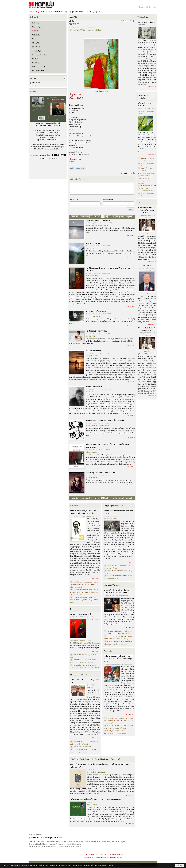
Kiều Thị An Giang (92, 276)
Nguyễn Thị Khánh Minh (87, 662)
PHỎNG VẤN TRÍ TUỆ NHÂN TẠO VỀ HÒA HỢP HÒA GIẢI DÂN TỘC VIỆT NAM (118, 659)
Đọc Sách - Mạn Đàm (100, 759)
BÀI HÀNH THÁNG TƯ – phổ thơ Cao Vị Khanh (147, 188)
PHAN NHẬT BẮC (112, 568)
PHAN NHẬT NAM (121, 728)
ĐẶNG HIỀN (86, 744)
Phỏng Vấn (108, 651)
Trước (125, 21)
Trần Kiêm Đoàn (91, 452)
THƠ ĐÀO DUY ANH (94, 387)
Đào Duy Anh (90, 248)
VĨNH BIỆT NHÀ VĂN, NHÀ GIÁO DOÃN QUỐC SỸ (147, 210)
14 (106, 217)
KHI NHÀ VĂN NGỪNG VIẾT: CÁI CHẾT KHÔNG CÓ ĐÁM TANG (117, 591)
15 (110, 217)
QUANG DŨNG (35, 83)
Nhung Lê (127, 639)
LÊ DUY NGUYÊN (92, 620)
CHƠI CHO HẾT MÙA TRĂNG (117, 566)
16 (113, 217)
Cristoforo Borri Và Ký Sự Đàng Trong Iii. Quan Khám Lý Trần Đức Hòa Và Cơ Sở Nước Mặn (84, 584)
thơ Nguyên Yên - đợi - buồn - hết (98, 220)
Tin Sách (74, 759)
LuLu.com (61, 144)
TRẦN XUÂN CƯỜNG (77, 30)
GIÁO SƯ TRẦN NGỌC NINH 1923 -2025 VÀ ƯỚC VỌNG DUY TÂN (83, 512)
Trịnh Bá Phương (121, 733)
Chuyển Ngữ (115, 759)
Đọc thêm (130, 235)
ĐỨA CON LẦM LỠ (93, 351)
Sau (131, 21)
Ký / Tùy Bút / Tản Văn (79, 675)
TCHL (147, 233)
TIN (139, 203)
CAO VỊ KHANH (148, 191)
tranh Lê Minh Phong (95, 30)
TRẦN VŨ (112, 728)
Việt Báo (147, 351)
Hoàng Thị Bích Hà (92, 356)
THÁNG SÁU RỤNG (94, 243)
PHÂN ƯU (147, 265)
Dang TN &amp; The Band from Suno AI (81, 640)
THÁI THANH (91, 336)
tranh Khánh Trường (101, 225)
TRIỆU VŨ (90, 688)
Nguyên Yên (90, 225)
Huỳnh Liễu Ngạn (92, 426)
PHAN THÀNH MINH (93, 316)
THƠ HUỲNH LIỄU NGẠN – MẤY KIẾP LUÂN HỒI (105, 421)
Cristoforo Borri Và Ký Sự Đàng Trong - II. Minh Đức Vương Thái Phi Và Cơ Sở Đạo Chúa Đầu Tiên (84, 592)
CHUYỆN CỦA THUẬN (115, 571)
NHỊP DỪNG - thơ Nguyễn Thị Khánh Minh (145, 171)
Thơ (71, 609)
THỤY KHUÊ (78, 587)
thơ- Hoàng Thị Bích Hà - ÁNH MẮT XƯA (101, 473)
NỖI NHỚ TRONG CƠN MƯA (145, 105)
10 (92, 217)
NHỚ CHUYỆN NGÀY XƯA (96, 331)
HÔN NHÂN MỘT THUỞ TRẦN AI (118, 576)
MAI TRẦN (111, 723)
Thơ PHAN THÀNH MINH (96, 311)
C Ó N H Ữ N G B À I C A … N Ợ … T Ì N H (84, 681)
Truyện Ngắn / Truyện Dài (114, 506)
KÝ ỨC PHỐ (78, 655)
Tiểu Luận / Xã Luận (112, 585)
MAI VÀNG (77, 747)
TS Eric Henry (104, 772)
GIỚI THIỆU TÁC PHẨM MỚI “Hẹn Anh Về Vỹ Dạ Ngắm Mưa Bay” (95, 799)
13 (102, 217)
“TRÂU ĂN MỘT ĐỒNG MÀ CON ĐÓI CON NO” (118, 512)
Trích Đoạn (85, 759)
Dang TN (97, 668)
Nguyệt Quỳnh (112, 733)
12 (99, 217)
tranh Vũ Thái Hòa (104, 426)
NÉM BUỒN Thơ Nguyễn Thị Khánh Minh (145, 178)
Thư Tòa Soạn (143, 17)
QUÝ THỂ (33, 85)
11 (95, 217)
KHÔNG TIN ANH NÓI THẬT (81, 614)
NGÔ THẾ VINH (94, 516)
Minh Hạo (125, 596)
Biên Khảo (74, 506)
